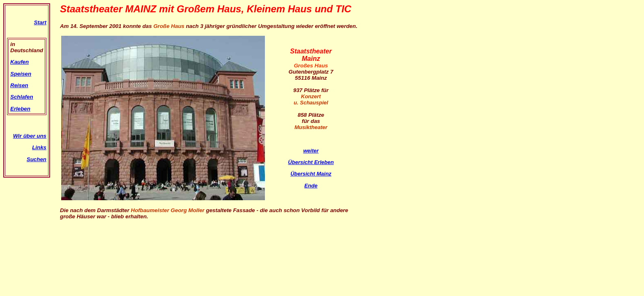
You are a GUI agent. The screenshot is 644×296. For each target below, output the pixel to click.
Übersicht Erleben (311, 162)
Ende (311, 186)
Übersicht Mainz (311, 174)
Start (40, 22)
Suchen (37, 159)
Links (39, 147)
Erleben (20, 109)
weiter (311, 151)
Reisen (19, 85)
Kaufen (20, 62)
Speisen (21, 74)
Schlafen (22, 97)
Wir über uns (30, 136)
